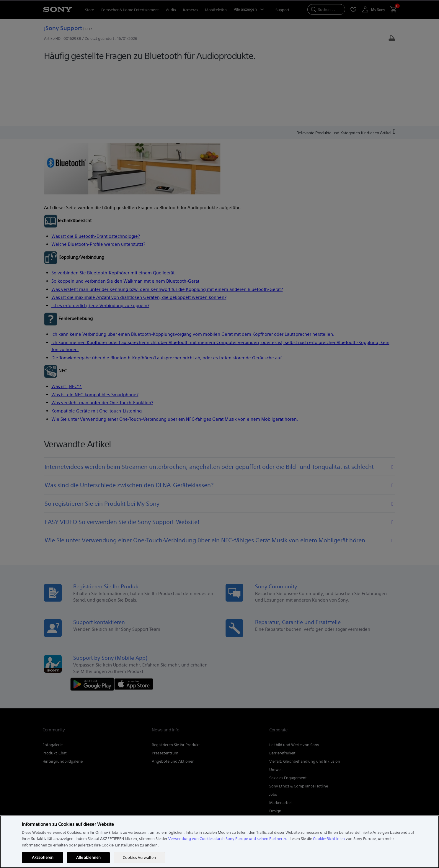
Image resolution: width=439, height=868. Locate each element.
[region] (219, 842)
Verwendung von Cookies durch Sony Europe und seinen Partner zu (228, 839)
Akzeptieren (43, 858)
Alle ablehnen (88, 858)
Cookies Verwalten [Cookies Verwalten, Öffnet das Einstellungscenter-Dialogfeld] (139, 858)
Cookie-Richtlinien (329, 839)
